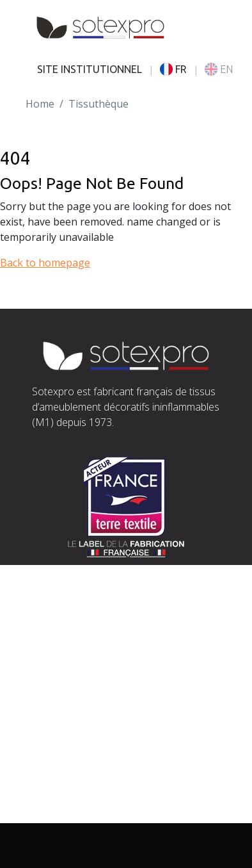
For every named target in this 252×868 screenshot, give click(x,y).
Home (40, 104)
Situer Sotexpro (70, 637)
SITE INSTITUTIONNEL (90, 69)
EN (219, 69)
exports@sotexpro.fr (161, 668)
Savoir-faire (60, 753)
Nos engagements (76, 768)
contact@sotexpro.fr (81, 653)
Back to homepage (45, 263)
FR (173, 69)
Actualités (55, 799)
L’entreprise (61, 737)
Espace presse (66, 814)
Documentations (72, 783)
